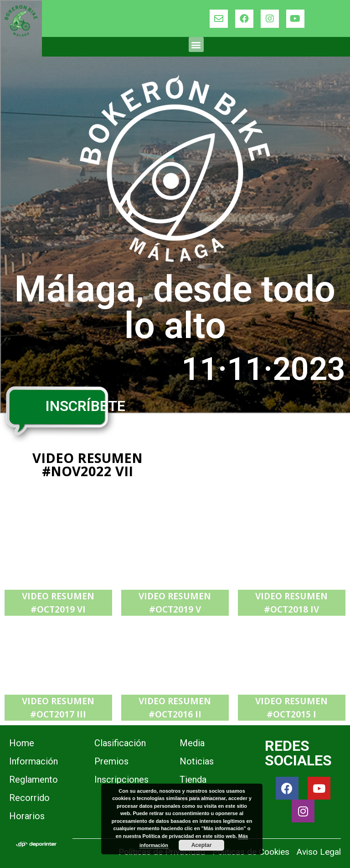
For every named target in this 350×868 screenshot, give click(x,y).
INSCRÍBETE (85, 406)
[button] (196, 44)
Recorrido (29, 798)
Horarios (27, 816)
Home (22, 743)
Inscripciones (121, 780)
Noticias (197, 761)
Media (192, 743)
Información (33, 761)
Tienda (193, 780)
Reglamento (33, 780)
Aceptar (202, 845)
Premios (111, 761)
